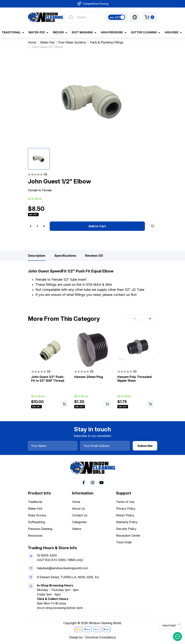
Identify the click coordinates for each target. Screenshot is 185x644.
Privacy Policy (126, 509)
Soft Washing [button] (82, 32)
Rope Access (37, 515)
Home (76, 502)
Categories (79, 522)
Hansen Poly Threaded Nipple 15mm (134, 379)
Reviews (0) (94, 256)
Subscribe (145, 446)
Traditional (35, 502)
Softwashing (36, 522)
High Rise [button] (172, 32)
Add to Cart (97, 226)
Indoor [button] (58, 32)
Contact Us (80, 515)
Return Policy (125, 515)
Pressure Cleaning (40, 529)
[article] (49, 370)
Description (37, 256)
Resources (35, 536)
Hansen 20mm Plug (89, 377)
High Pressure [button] (112, 32)
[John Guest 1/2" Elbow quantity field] (37, 226)
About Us (78, 509)
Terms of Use (125, 502)
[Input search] (84, 17)
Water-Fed (35, 509)
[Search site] (71, 17)
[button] (135, 17)
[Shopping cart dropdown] (149, 17)
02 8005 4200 (47, 555)
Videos (77, 529)
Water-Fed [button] (37, 32)
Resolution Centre (128, 536)
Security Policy (126, 529)
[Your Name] (53, 446)
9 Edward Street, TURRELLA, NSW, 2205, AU (68, 577)
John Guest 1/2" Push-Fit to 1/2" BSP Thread (48, 379)
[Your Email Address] (105, 446)
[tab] (37, 256)
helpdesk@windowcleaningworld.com (62, 568)
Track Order (124, 542)
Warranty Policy (127, 522)
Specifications (65, 256)
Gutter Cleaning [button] (144, 32)
